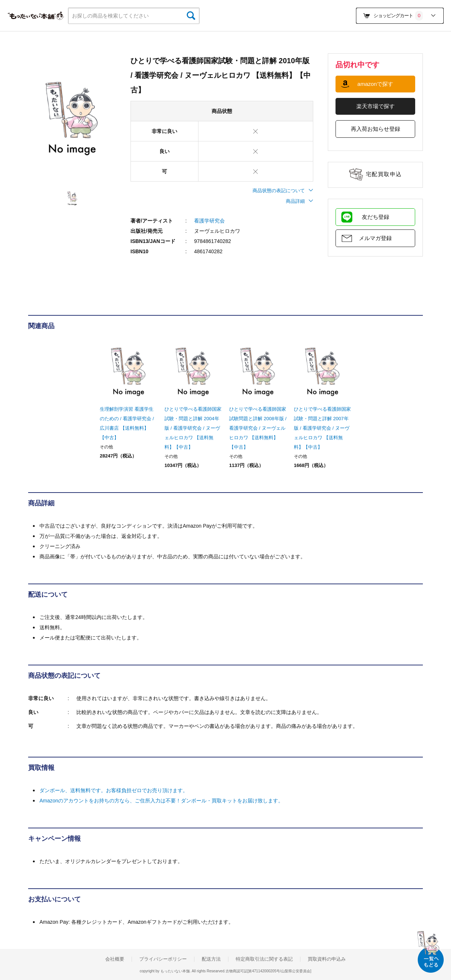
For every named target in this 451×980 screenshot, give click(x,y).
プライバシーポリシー (163, 959)
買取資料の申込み (327, 959)
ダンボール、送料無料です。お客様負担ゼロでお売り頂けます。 (114, 790)
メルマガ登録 (375, 238)
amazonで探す (375, 84)
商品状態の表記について (283, 191)
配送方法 (211, 959)
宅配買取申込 (384, 174)
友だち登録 (376, 217)
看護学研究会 (209, 221)
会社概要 (115, 959)
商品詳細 (300, 201)
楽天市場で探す (376, 106)
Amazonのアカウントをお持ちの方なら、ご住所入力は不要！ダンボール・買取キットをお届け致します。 (161, 801)
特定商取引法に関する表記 (264, 959)
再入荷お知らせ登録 (376, 129)
